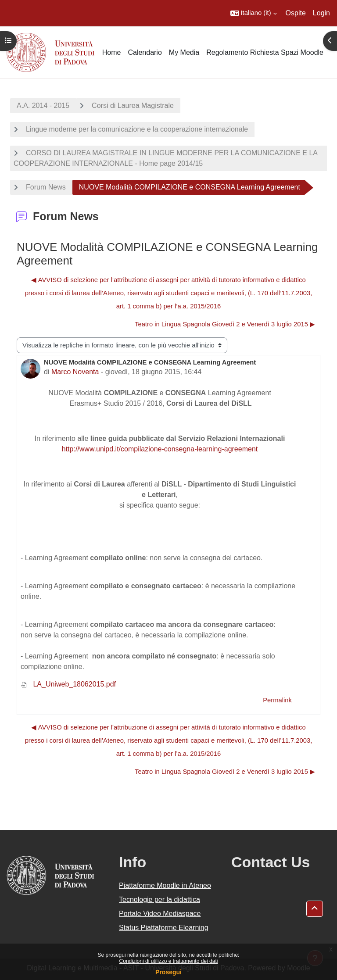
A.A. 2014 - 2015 (43, 106)
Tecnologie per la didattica (160, 900)
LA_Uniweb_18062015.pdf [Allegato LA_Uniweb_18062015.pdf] (68, 684)
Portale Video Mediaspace (160, 914)
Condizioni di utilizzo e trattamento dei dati (169, 961)
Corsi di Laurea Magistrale (133, 106)
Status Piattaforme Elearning (164, 928)
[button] (254, 13)
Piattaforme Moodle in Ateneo (165, 885)
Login (321, 13)
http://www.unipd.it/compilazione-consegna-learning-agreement (160, 449)
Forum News (46, 187)
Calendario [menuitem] (145, 52)
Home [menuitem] (112, 52)
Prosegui (168, 972)
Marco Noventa (75, 372)
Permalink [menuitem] (277, 700)
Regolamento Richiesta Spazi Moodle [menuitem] (265, 52)
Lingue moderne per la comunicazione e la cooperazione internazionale (137, 129)
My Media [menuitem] (184, 52)
